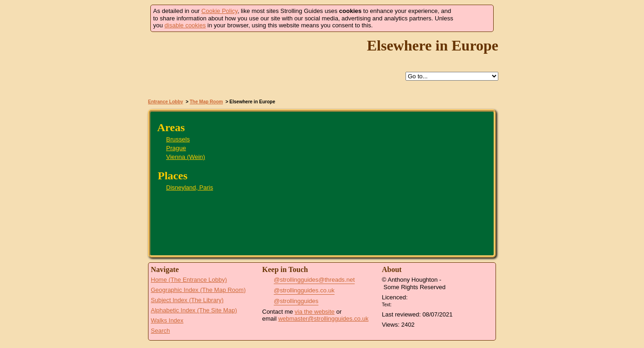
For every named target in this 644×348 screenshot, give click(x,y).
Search (160, 331)
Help (310, 77)
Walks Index (167, 320)
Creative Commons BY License (411, 304)
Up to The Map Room (331, 77)
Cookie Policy (219, 11)
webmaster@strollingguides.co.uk (324, 319)
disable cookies (185, 25)
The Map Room (206, 102)
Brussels (178, 139)
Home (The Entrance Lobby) (189, 280)
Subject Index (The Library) (187, 300)
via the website (315, 312)
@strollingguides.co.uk (304, 290)
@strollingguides (296, 301)
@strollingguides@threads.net (314, 280)
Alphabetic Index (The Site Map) (194, 310)
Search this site (353, 77)
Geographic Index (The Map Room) (198, 290)
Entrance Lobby (166, 102)
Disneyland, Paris (190, 187)
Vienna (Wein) (186, 157)
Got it (473, 18)
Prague (176, 148)
